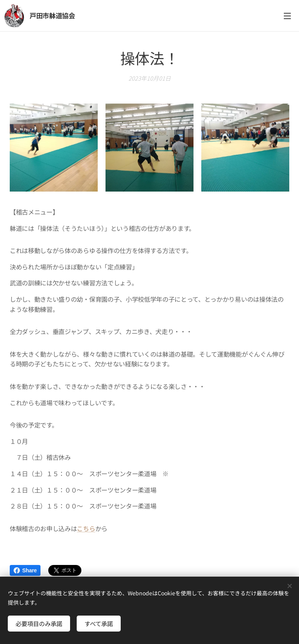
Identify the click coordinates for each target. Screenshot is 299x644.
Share (25, 570)
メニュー (287, 16)
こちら (86, 528)
